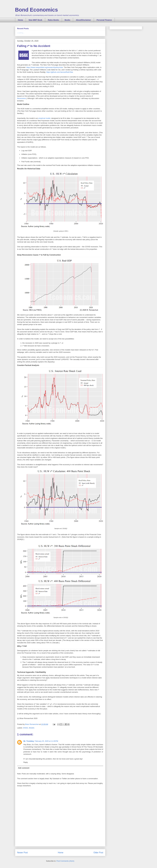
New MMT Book (35, 20)
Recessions (22, 98)
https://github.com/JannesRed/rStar (60, 72)
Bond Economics (37, 10)
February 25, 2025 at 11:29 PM (46, 741)
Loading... (21, 33)
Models (32, 728)
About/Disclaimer (83, 20)
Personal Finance (104, 20)
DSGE (26, 728)
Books (67, 20)
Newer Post (22, 853)
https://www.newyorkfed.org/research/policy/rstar (45, 67)
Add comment (24, 768)
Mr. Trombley (29, 741)
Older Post (98, 853)
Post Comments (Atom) (65, 861)
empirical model (44, 118)
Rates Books (53, 20)
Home (21, 20)
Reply (26, 762)
